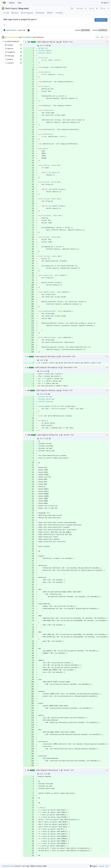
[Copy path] (61, 42)
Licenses (101, 866)
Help (19, 3)
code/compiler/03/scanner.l (48, 770)
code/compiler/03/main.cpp (48, 391)
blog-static (24, 8)
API (107, 866)
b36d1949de (85, 30)
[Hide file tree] (3, 37)
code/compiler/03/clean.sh (47, 357)
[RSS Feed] (72, 8)
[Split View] (102, 37)
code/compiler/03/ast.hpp (48, 42)
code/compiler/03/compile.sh (48, 368)
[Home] (4, 3)
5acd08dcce (103, 30)
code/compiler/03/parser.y (48, 435)
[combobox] (97, 37)
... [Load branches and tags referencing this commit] (5, 25)
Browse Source (101, 20)
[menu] (107, 37)
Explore (12, 3)
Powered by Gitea (8, 866)
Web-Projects (11, 8)
